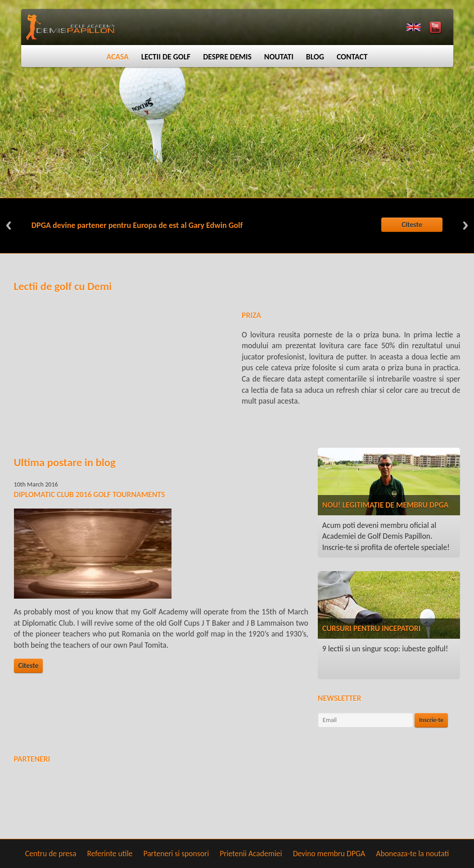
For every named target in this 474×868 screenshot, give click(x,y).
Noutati (279, 57)
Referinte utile (110, 854)
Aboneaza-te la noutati (412, 854)
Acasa (117, 57)
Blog (315, 57)
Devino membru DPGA (329, 854)
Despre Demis (227, 57)
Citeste (412, 225)
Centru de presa (51, 854)
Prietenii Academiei (251, 854)
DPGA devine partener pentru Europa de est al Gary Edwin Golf (137, 225)
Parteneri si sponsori (176, 854)
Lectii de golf (166, 57)
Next (465, 225)
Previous (9, 225)
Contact (352, 57)
